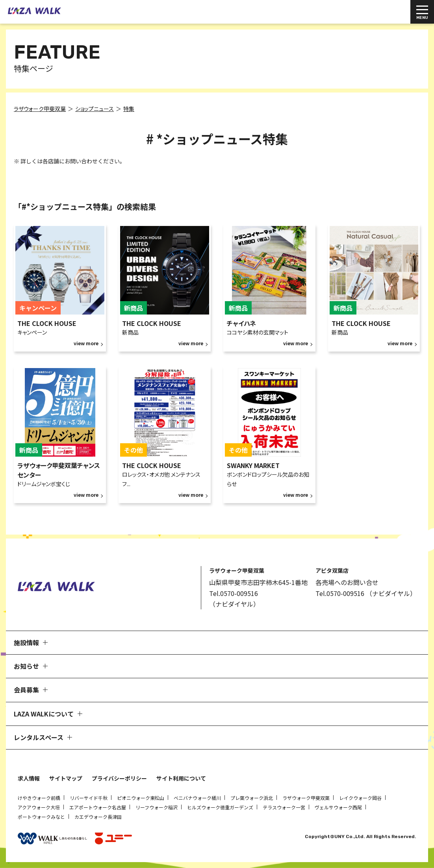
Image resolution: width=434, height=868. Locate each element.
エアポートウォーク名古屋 (98, 807)
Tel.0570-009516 (234, 593)
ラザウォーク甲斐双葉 (306, 798)
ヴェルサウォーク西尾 (338, 807)
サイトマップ (66, 778)
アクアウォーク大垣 (39, 807)
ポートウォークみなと (41, 817)
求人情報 (29, 778)
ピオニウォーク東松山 (141, 798)
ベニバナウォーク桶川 (197, 798)
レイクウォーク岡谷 (360, 798)
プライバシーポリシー (119, 778)
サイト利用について (181, 778)
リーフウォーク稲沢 (157, 807)
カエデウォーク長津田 (98, 817)
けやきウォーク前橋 (39, 798)
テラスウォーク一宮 (284, 807)
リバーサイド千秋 (89, 798)
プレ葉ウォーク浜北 (252, 798)
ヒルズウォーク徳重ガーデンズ (220, 807)
